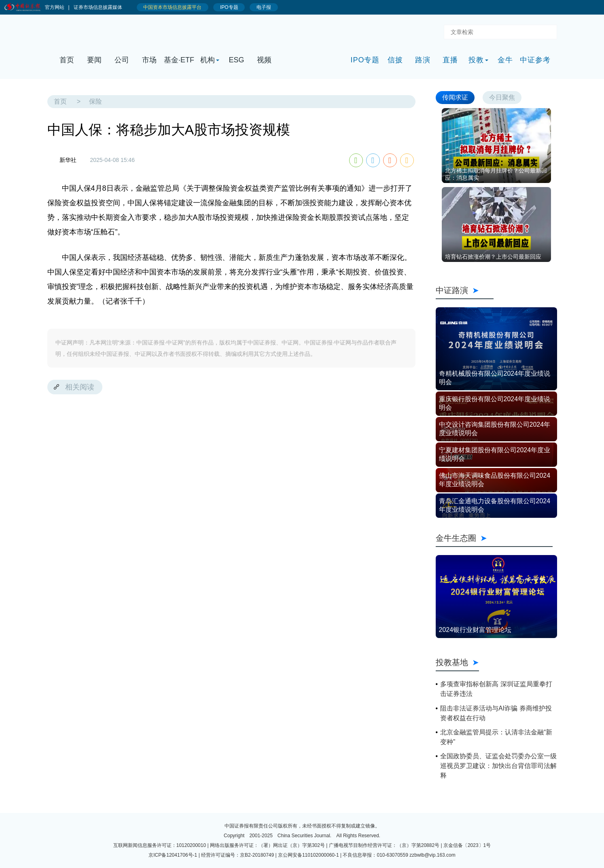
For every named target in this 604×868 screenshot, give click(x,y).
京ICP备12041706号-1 (173, 855)
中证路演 (465, 290)
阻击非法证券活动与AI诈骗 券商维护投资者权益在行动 (496, 713)
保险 (95, 101)
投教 (476, 60)
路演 (423, 60)
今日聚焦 (502, 97)
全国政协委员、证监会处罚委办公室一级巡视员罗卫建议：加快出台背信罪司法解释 (498, 766)
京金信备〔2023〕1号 (467, 845)
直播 (450, 60)
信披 (395, 60)
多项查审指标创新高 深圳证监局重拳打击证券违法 (496, 689)
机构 (208, 60)
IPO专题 (365, 60)
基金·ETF (179, 60)
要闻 (94, 60)
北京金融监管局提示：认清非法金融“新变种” (496, 737)
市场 (149, 60)
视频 (264, 60)
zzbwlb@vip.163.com (432, 855)
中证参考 (535, 60)
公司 (122, 60)
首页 (67, 60)
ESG (236, 60)
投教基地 (457, 662)
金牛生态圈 (494, 538)
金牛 (505, 60)
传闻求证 (455, 97)
